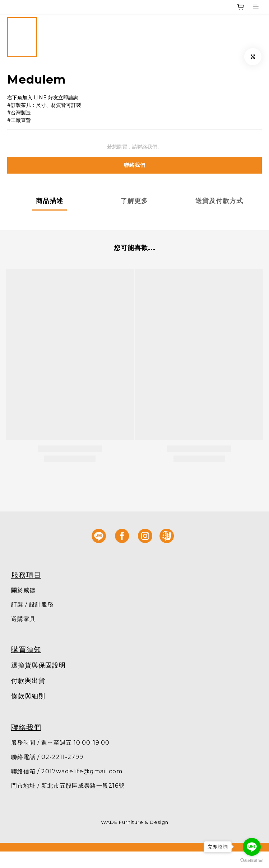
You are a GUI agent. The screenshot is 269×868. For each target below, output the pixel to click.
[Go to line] (252, 847)
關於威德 (23, 590)
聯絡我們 (135, 165)
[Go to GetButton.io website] (252, 861)
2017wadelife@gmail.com (82, 771)
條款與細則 (28, 696)
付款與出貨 (28, 681)
